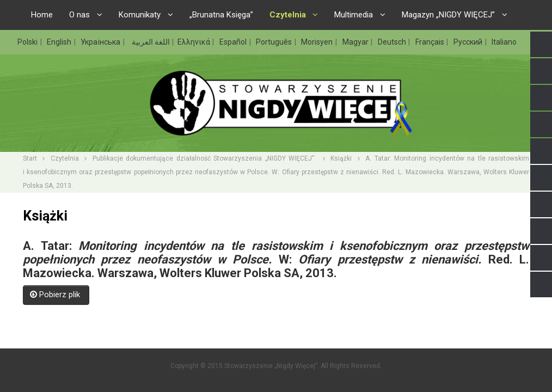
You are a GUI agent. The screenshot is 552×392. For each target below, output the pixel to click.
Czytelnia (65, 158)
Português (275, 42)
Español (234, 42)
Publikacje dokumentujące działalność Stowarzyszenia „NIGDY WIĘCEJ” (205, 158)
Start (30, 158)
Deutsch (393, 42)
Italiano (504, 42)
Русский (469, 42)
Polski (28, 42)
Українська (101, 42)
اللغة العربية (150, 42)
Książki (341, 158)
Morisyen (318, 42)
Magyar (356, 42)
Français (431, 42)
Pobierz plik (56, 295)
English (60, 42)
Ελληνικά (195, 42)
